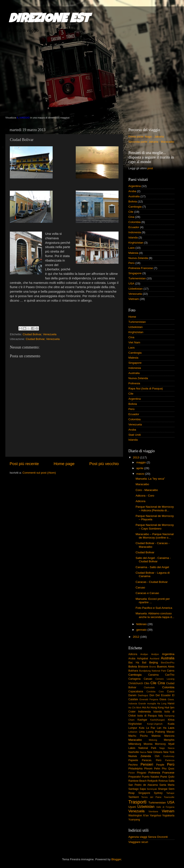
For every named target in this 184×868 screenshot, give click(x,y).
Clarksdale (149, 687)
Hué (167, 708)
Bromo (153, 667)
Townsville (169, 797)
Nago (162, 748)
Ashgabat (143, 658)
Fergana (154, 699)
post (150, 168)
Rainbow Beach (137, 781)
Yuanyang (134, 820)
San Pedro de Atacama (143, 785)
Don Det (155, 695)
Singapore (135, 273)
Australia (134, 196)
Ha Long (162, 703)
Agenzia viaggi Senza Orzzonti (148, 837)
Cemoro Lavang (165, 679)
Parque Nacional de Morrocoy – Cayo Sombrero (155, 527)
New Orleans (155, 752)
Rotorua (163, 781)
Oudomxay (169, 756)
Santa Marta (167, 785)
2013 (137, 457)
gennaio (142, 630)
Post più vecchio (104, 464)
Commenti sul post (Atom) (39, 473)
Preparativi (135, 777)
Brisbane (143, 667)
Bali (144, 663)
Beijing (154, 662)
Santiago (134, 789)
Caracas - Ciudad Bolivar (152, 582)
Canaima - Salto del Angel (152, 567)
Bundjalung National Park (152, 671)
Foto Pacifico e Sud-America (154, 608)
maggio (141, 462)
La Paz (151, 728)
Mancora (169, 736)
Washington (135, 816)
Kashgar (142, 720)
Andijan (144, 654)
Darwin (132, 695)
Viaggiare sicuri (138, 842)
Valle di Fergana (165, 807)
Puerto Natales (151, 777)
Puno (164, 777)
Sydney (158, 793)
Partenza (170, 760)
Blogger (116, 859)
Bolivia (133, 201)
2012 (137, 637)
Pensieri (147, 764)
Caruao (140, 587)
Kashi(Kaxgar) (157, 720)
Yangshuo (156, 816)
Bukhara (133, 671)
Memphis (169, 740)
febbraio (142, 624)
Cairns (171, 671)
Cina (131, 217)
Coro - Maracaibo (147, 490)
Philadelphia (135, 769)
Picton (132, 773)
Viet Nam (134, 342)
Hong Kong (157, 708)
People (160, 765)
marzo (141, 474)
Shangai (163, 789)
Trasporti (137, 802)
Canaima (154, 675)
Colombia (134, 222)
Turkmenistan (137, 278)
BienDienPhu (168, 663)
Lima (142, 732)
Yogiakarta (168, 816)
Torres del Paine (151, 797)
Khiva (171, 720)
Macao (171, 732)
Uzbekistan (136, 289)
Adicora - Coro (145, 496)
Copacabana (136, 691)
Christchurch (136, 683)
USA (131, 284)
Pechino (133, 765)
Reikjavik (153, 781)
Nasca (171, 748)
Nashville (134, 752)
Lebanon (133, 732)
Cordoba (151, 691)
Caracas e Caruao (147, 593)
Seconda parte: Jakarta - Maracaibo (151, 142)
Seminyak (152, 789)
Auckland (154, 658)
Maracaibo (142, 484)
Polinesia (134, 383)
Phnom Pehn (152, 769)
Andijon (155, 654)
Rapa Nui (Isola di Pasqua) (146, 388)
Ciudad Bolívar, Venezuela (43, 339)
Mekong (153, 740)
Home (132, 317)
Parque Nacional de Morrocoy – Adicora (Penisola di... (155, 508)
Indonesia (135, 232)
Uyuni (132, 807)
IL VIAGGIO (23, 118)
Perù (131, 263)
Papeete (133, 760)
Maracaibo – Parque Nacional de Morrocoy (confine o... (155, 536)
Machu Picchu (138, 736)
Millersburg (135, 744)
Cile (131, 212)
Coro (161, 691)
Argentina (135, 186)
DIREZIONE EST (49, 20)
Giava (163, 699)
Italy (160, 716)
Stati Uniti (135, 435)
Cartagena (134, 679)
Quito (171, 777)
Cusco (171, 691)
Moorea (148, 744)
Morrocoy (160, 744)
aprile (140, 468)
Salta (171, 781)
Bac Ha (134, 663)
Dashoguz (143, 695)
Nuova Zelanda (138, 258)
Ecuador (134, 227)
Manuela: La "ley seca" (150, 479)
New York (169, 752)
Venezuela (50, 334)
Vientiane (153, 811)
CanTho (170, 675)
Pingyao (142, 773)
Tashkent (134, 797)
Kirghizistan (136, 243)
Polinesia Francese (141, 268)
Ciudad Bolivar (32, 334)
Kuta (142, 728)
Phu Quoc (168, 769)
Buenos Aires (166, 667)
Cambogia (135, 207)
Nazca (143, 752)
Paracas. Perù (152, 760)
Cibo (147, 683)
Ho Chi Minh (135, 708)
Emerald (144, 699)
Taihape (170, 793)
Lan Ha (162, 728)
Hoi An (146, 708)
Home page (64, 464)
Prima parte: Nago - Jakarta (146, 137)
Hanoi (171, 703)
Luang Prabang (155, 732)
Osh (157, 756)
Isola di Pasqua (147, 716)
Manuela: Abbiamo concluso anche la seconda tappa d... (155, 615)
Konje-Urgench (155, 724)
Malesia (133, 253)
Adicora (141, 501)
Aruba (132, 191)
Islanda (133, 237)
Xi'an (146, 816)
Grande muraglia (147, 703)
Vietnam (134, 299)
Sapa (143, 789)
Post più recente (24, 464)
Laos (131, 248)
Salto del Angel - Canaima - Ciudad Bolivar (153, 560)
